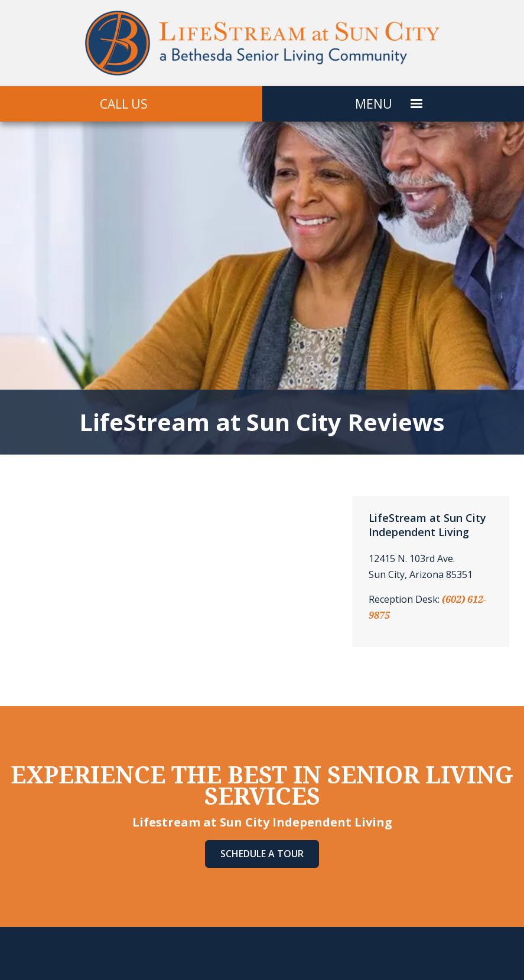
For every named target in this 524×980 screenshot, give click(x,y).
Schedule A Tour (262, 854)
